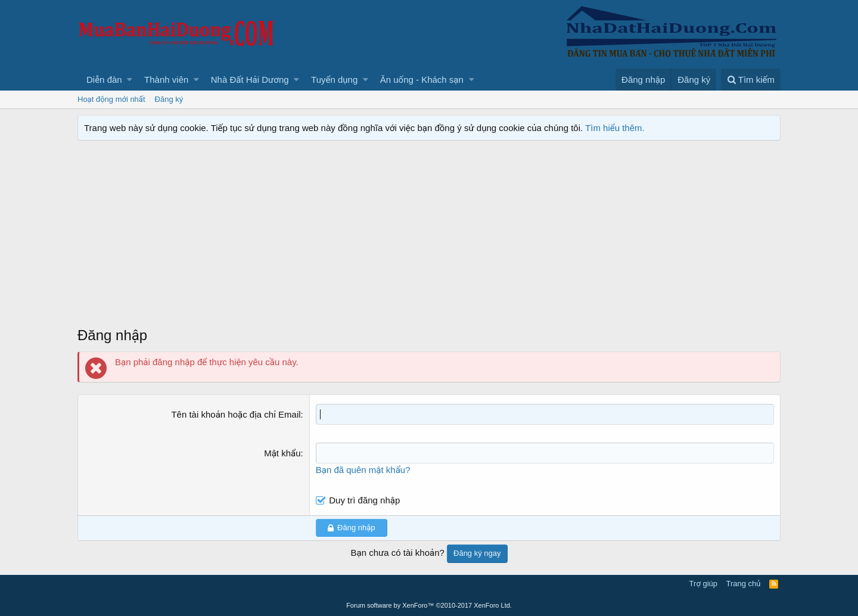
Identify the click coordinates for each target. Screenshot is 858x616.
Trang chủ (744, 584)
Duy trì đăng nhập (364, 500)
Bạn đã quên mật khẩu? (363, 470)
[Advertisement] (429, 236)
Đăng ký (169, 99)
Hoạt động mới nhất (111, 99)
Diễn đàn (104, 80)
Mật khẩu (282, 453)
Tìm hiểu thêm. (615, 128)
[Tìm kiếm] (751, 80)
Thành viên (166, 80)
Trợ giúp (703, 584)
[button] (130, 80)
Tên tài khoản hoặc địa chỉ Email (236, 414)
